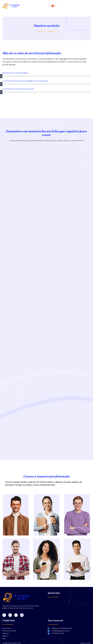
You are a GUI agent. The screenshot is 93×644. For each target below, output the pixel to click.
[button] (69, 598)
